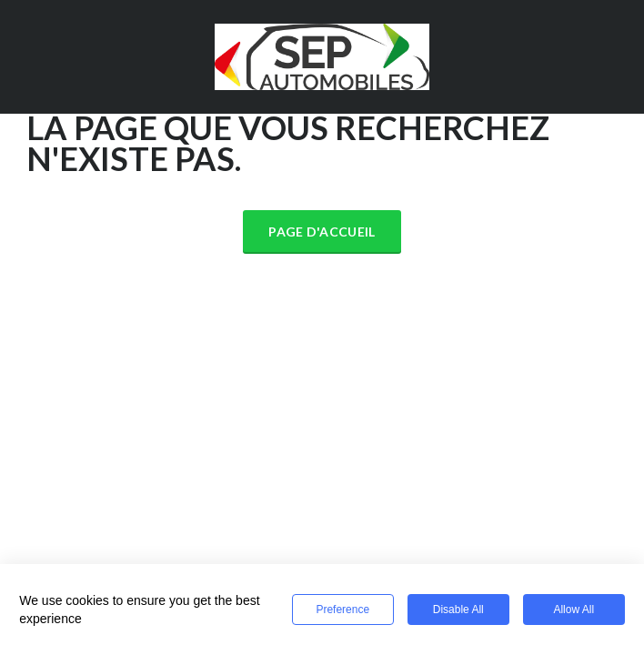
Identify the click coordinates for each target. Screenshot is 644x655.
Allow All (574, 610)
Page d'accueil (322, 232)
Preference (342, 610)
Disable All (458, 610)
